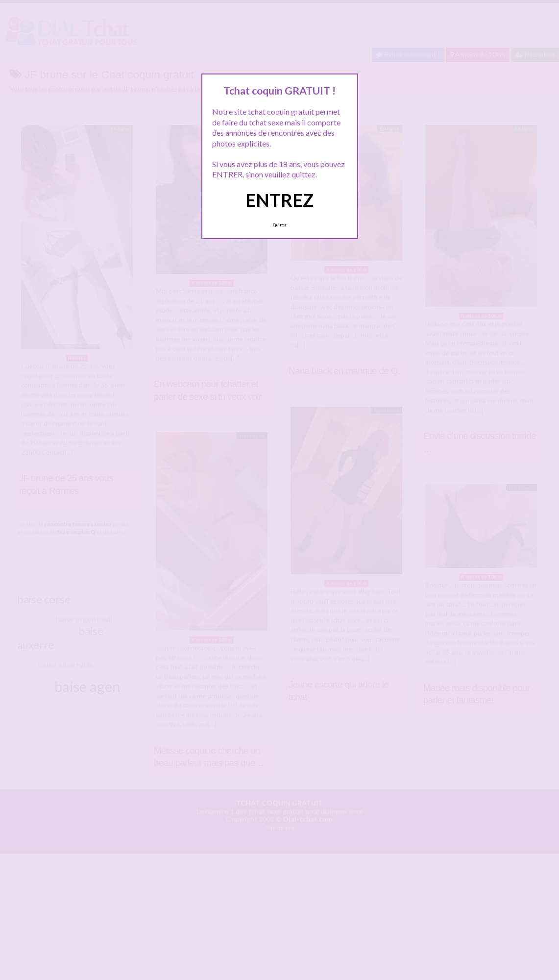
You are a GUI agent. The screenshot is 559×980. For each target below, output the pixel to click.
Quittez (279, 225)
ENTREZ (279, 200)
